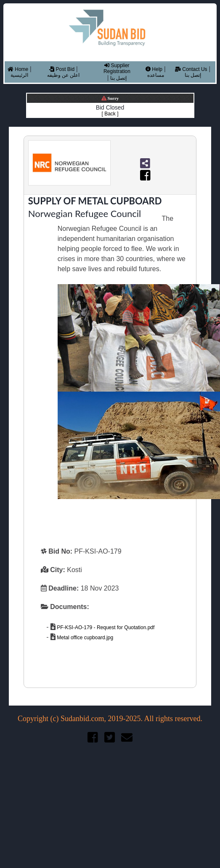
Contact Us (191, 69)
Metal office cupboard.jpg (84, 638)
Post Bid (62, 69)
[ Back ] (110, 114)
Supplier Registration (117, 68)
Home (18, 69)
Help (154, 69)
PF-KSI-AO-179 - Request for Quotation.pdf (105, 627)
